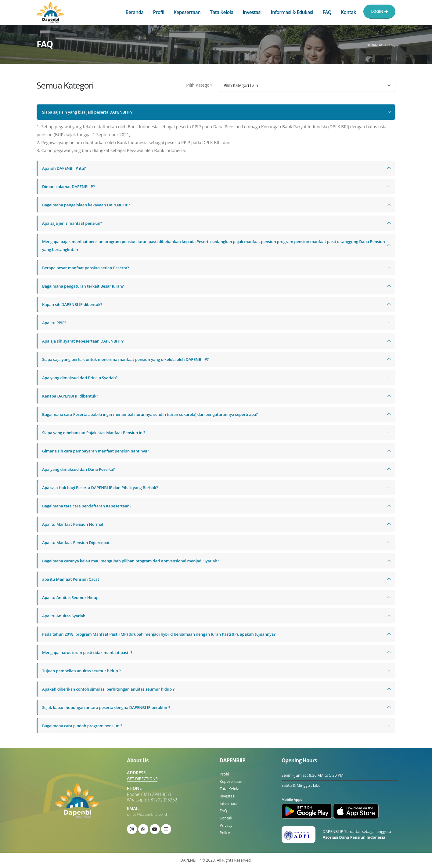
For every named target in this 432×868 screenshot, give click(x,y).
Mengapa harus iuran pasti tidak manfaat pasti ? (90, 652)
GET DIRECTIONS (143, 778)
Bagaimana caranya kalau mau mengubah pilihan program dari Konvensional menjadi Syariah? (137, 561)
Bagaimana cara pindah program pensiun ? (85, 726)
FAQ (327, 12)
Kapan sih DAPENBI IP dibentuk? (74, 304)
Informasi (228, 803)
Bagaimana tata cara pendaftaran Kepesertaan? (90, 506)
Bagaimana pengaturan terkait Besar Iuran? (86, 286)
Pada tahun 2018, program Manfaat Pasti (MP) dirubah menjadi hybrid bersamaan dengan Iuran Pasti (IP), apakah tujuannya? (167, 634)
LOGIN (379, 11)
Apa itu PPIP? (55, 323)
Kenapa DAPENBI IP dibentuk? (72, 396)
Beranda (134, 12)
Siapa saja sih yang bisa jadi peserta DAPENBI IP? (91, 112)
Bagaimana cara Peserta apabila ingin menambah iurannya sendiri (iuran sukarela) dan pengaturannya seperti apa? (158, 414)
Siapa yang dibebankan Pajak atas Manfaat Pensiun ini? (97, 432)
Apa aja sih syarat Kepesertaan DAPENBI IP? (86, 341)
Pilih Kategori (199, 85)
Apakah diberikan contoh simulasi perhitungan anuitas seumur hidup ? (113, 689)
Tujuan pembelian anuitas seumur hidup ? (84, 671)
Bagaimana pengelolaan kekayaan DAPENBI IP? (89, 205)
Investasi (252, 12)
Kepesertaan (187, 12)
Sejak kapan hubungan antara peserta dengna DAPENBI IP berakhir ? (111, 707)
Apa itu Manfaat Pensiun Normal (75, 524)
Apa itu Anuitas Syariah (65, 616)
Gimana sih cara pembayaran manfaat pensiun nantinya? (99, 451)
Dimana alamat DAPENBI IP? (70, 186)
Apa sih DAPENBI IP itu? (66, 168)
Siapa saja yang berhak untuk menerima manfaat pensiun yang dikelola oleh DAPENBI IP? (131, 359)
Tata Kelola (222, 12)
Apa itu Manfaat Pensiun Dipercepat (78, 542)
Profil (159, 12)
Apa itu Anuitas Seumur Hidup (72, 597)
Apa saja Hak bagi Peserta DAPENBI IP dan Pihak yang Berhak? (104, 487)
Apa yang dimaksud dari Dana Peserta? (81, 469)
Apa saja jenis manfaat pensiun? (74, 223)
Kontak (348, 12)
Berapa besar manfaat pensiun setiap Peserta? (89, 268)
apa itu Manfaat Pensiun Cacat (73, 579)
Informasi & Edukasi (292, 12)
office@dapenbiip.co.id (148, 814)
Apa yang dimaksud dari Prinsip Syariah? (83, 378)
